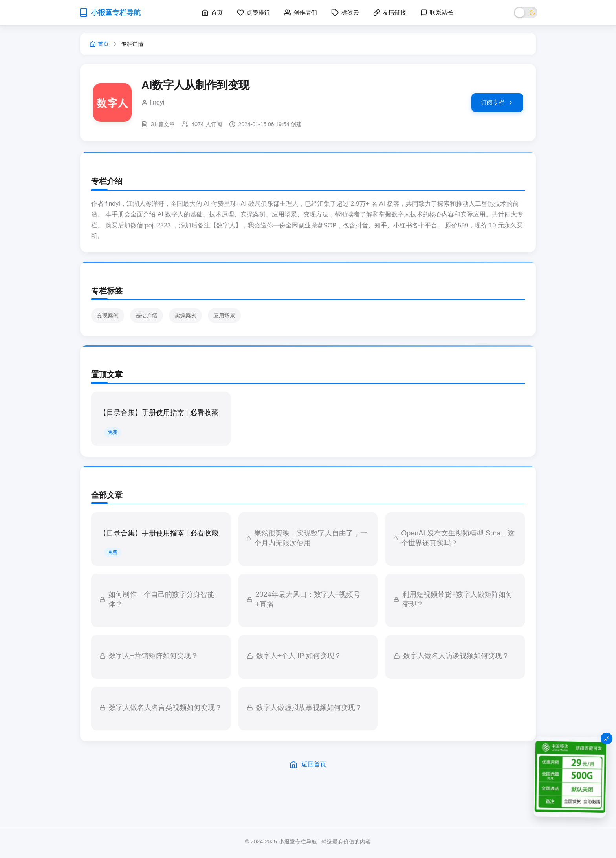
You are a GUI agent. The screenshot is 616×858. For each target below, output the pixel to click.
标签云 (345, 13)
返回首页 (308, 764)
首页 (99, 44)
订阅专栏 (497, 102)
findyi (157, 102)
